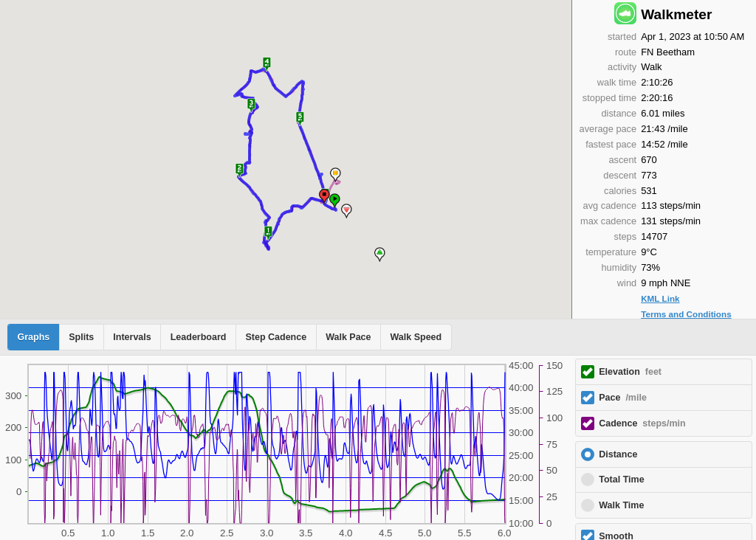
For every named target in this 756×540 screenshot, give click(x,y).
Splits (81, 337)
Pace (623, 398)
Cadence (642, 423)
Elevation (630, 372)
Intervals (132, 337)
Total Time (621, 480)
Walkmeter (676, 14)
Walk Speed (416, 337)
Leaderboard (199, 337)
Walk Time (621, 505)
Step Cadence (276, 337)
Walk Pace (348, 337)
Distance (618, 454)
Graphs (34, 337)
